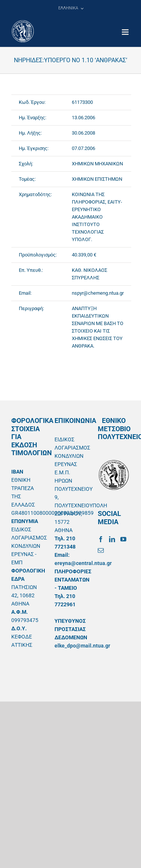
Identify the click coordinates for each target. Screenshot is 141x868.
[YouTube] (123, 539)
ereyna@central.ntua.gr (83, 563)
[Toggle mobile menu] (126, 32)
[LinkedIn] (112, 539)
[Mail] (101, 550)
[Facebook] (101, 539)
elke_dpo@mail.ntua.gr (82, 646)
